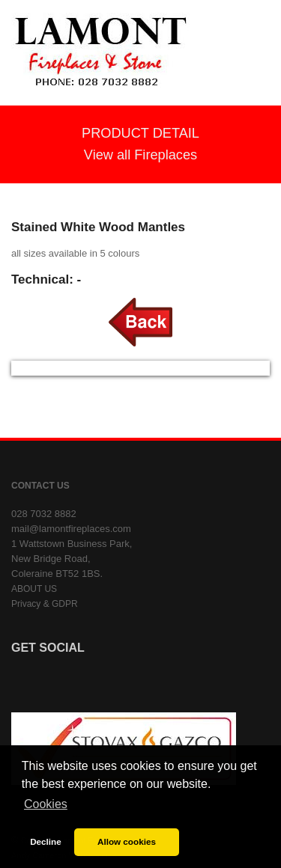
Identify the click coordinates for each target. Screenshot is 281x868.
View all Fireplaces (140, 155)
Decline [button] (46, 841)
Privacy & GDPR (45, 604)
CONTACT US (40, 486)
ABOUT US (34, 589)
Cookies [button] (46, 804)
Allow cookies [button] (127, 841)
